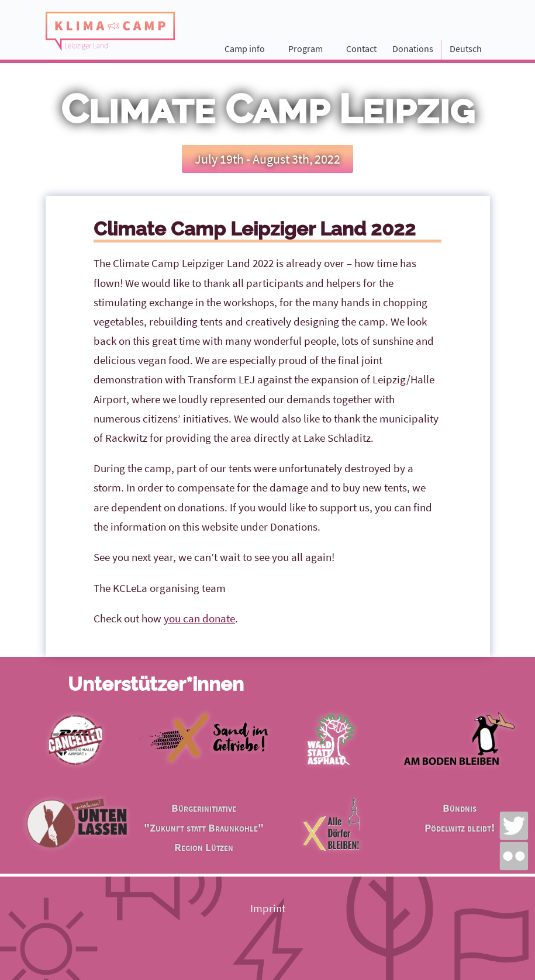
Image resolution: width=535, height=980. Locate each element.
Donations (413, 49)
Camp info (245, 49)
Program (306, 49)
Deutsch (466, 49)
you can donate (199, 618)
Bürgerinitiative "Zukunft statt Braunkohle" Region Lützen (204, 827)
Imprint (268, 908)
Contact (361, 49)
